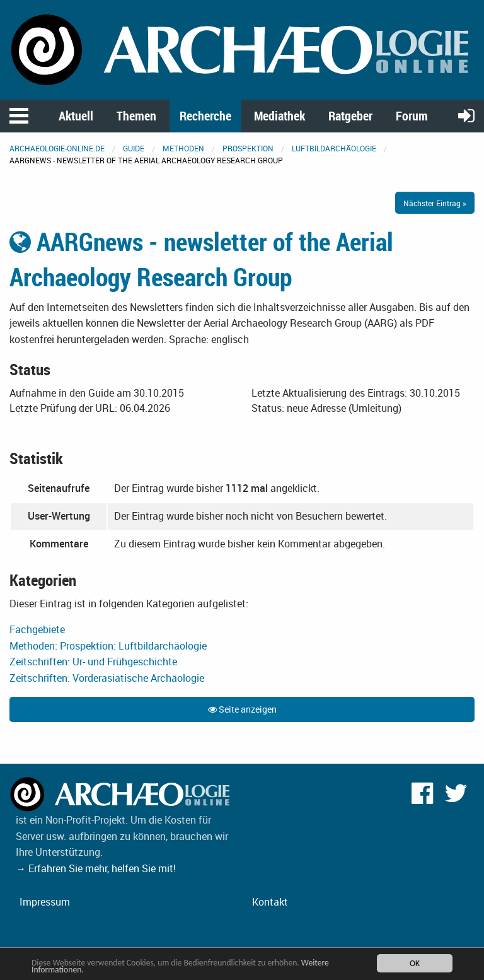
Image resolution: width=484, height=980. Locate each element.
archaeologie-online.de (57, 148)
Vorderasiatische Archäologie (138, 678)
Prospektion (248, 148)
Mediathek (279, 116)
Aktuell (76, 116)
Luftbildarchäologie (334, 148)
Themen (136, 116)
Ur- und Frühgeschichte (125, 662)
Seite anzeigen (242, 709)
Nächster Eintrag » (435, 203)
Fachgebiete (37, 629)
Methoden (183, 148)
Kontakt (270, 902)
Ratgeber (350, 116)
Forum (412, 116)
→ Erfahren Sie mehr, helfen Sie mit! (96, 868)
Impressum (45, 902)
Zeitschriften (38, 662)
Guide (134, 148)
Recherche (205, 116)
